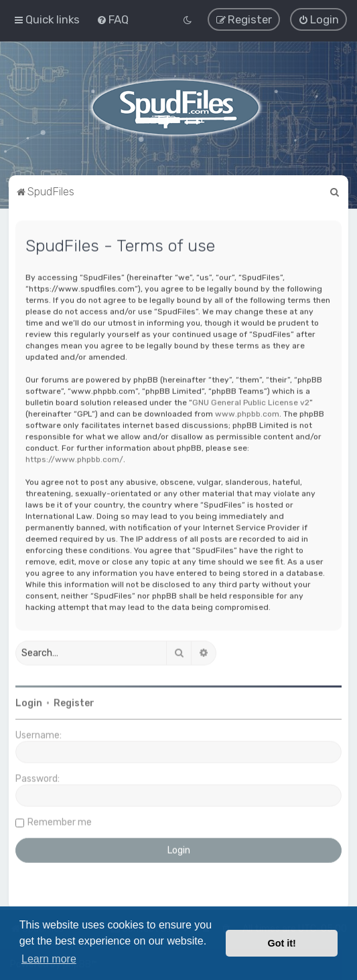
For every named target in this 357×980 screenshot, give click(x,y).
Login (29, 702)
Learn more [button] (49, 959)
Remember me (60, 821)
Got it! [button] (282, 943)
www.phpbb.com (247, 413)
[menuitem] (113, 19)
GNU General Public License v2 (251, 401)
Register (74, 702)
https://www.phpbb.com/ (74, 458)
